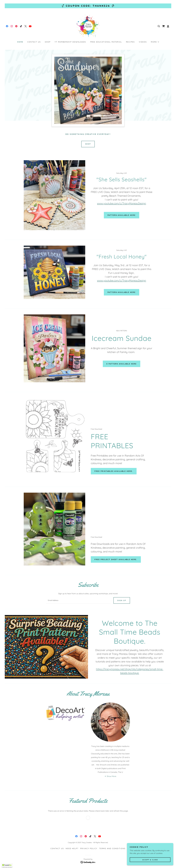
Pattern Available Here (122, 215)
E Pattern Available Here (122, 364)
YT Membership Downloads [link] (70, 42)
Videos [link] (143, 42)
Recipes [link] (130, 42)
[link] (7, 26)
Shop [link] (48, 42)
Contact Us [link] (34, 42)
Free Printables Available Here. (114, 471)
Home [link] (20, 42)
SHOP (88, 144)
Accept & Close (150, 860)
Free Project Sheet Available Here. (116, 559)
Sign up (122, 600)
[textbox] (78, 600)
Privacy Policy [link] (89, 848)
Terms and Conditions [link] (112, 848)
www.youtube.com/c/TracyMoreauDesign (122, 203)
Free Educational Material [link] (106, 42)
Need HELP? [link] (72, 848)
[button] (168, 26)
